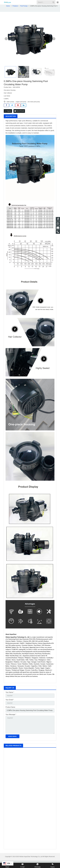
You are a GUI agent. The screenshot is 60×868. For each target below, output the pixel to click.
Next (54, 46)
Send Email (19, 118)
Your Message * (11, 722)
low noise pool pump (34, 109)
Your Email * (10, 707)
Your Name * (10, 700)
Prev (6, 46)
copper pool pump (21, 109)
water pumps (10, 109)
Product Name (10, 714)
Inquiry (8, 118)
